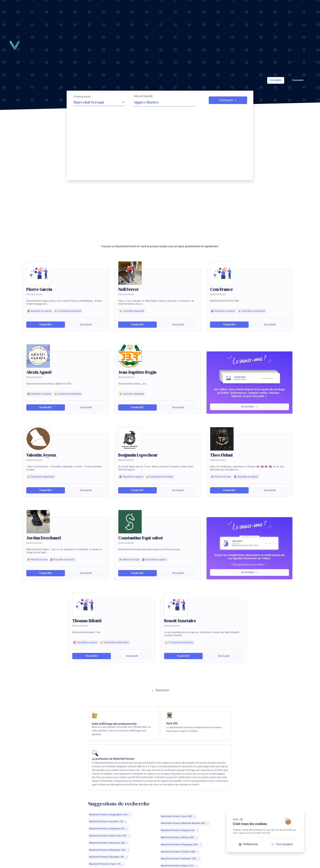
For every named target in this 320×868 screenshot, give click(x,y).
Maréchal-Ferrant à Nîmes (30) (179, 837)
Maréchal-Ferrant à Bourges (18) (108, 857)
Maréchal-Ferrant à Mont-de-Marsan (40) (185, 823)
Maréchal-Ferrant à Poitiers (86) (180, 852)
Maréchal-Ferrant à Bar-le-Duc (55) (110, 836)
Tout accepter (280, 844)
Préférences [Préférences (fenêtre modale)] (248, 844)
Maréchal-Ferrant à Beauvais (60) (109, 843)
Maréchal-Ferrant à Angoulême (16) (110, 815)
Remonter (160, 690)
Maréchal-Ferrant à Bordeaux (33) (109, 850)
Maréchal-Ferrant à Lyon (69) (178, 816)
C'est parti (228, 100)
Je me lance (249, 407)
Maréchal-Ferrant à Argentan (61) (109, 829)
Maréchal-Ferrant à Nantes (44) (180, 830)
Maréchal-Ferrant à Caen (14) (107, 864)
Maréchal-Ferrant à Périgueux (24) (181, 845)
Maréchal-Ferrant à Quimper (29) (180, 859)
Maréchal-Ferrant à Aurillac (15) (108, 822)
